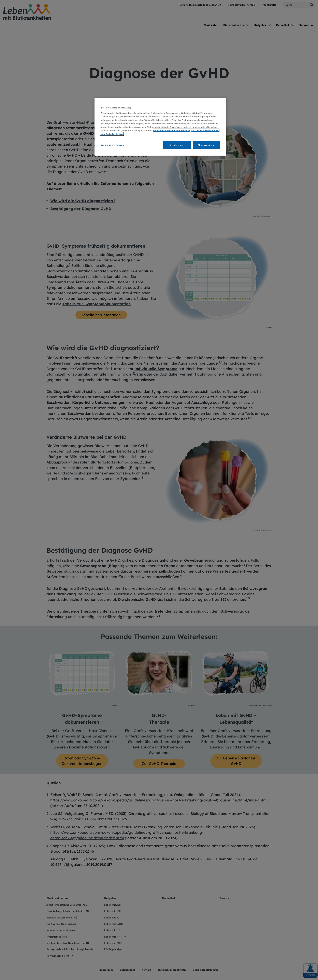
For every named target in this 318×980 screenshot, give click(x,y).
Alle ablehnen (177, 145)
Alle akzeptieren (207, 145)
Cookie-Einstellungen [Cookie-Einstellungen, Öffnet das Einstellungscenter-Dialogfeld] (112, 145)
